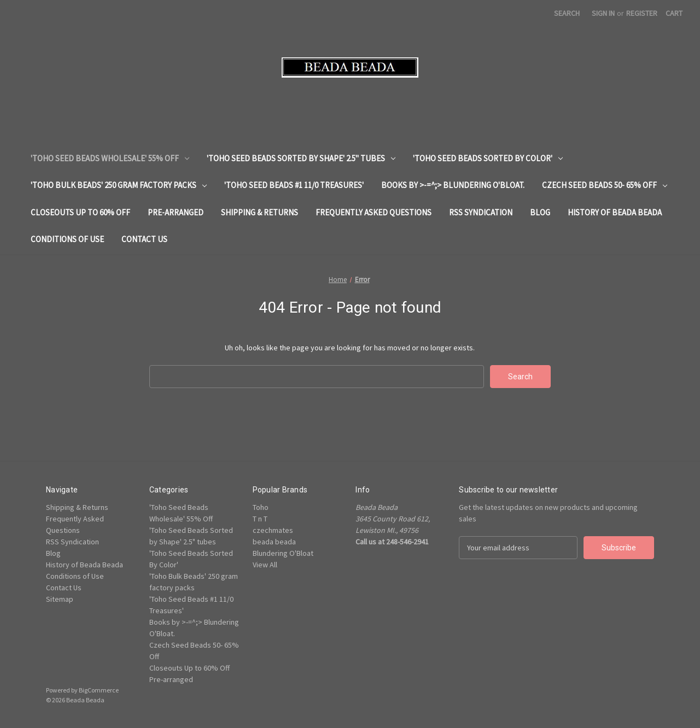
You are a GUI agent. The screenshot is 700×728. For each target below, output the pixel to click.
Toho (261, 507)
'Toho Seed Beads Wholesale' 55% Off (110, 158)
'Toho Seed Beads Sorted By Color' (488, 158)
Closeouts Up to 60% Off (80, 212)
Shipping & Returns (259, 212)
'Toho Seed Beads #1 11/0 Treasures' (294, 185)
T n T (260, 519)
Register (642, 13)
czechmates (273, 530)
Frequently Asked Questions (374, 212)
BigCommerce (99, 690)
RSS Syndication (481, 212)
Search (567, 13)
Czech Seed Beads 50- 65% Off (605, 185)
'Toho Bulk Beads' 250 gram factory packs (119, 185)
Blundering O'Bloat (283, 553)
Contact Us (144, 239)
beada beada (274, 542)
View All (265, 565)
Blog (540, 212)
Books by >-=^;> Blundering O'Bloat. (453, 185)
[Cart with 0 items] (674, 13)
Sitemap (60, 599)
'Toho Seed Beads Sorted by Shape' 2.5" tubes (301, 158)
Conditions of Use (67, 239)
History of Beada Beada (615, 212)
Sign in (603, 13)
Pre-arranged (176, 212)
